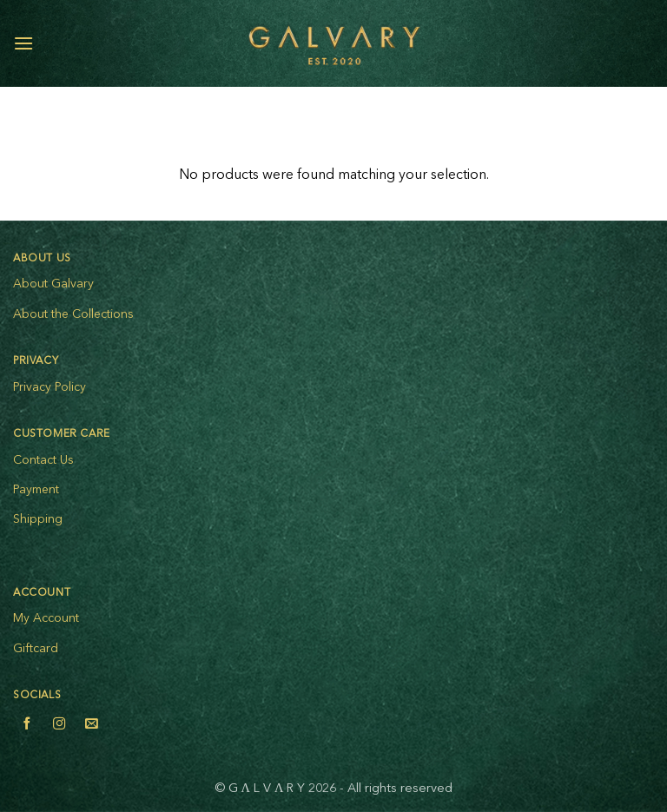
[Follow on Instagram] (59, 726)
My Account (46, 618)
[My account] (616, 43)
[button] (23, 43)
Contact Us (43, 460)
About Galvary (53, 284)
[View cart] (645, 43)
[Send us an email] (91, 726)
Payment (36, 490)
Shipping (38, 519)
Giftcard (36, 649)
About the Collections (73, 314)
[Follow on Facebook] (27, 726)
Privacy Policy (50, 387)
